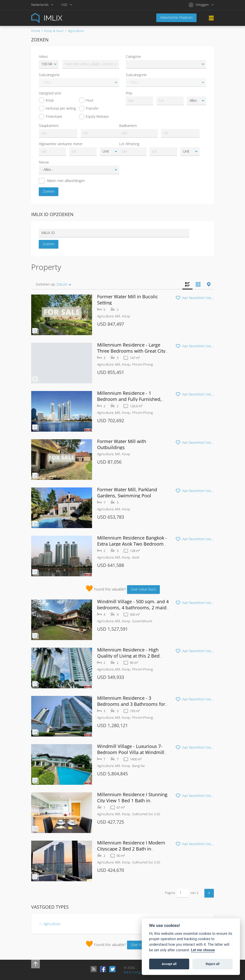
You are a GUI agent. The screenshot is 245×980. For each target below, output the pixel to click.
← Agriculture (50, 924)
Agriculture (76, 31)
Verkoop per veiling (57, 108)
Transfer (89, 108)
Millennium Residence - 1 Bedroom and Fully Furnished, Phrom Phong (129, 399)
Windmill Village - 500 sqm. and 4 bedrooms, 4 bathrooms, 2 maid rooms (133, 608)
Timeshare (50, 117)
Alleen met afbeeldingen (62, 181)
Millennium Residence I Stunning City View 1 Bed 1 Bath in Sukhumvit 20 (132, 801)
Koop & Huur (54, 31)
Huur (86, 100)
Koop (46, 100)
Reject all (213, 964)
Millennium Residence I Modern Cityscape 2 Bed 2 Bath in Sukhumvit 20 (131, 849)
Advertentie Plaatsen (176, 17)
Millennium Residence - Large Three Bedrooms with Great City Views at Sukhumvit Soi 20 (131, 351)
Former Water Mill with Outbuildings (122, 444)
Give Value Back (143, 589)
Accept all (169, 964)
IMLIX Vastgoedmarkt (139, 972)
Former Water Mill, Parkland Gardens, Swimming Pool (127, 493)
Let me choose (203, 950)
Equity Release (94, 117)
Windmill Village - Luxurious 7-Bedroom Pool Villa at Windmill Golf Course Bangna (131, 752)
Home (36, 31)
